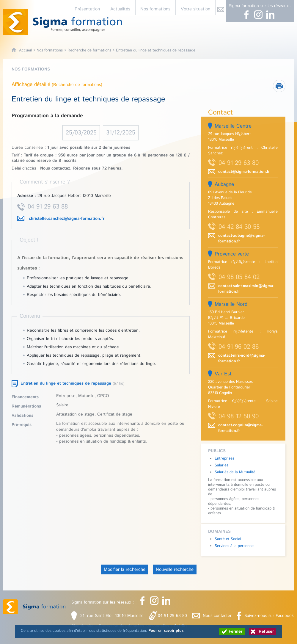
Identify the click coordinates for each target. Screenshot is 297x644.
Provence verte (232, 254)
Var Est (223, 374)
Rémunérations (26, 406)
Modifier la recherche (125, 569)
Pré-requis (22, 425)
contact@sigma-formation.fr (244, 172)
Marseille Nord (231, 304)
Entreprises (224, 459)
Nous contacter (217, 616)
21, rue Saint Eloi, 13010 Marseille (112, 616)
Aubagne (224, 184)
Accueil (25, 50)
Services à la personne (234, 546)
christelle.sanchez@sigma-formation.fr (67, 219)
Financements (25, 397)
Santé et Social (228, 539)
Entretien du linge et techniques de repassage (66, 383)
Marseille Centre (233, 126)
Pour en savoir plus (166, 631)
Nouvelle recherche (175, 569)
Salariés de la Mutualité (235, 472)
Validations (22, 416)
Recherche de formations (89, 50)
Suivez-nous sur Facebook (269, 616)
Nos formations (50, 50)
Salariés (221, 465)
